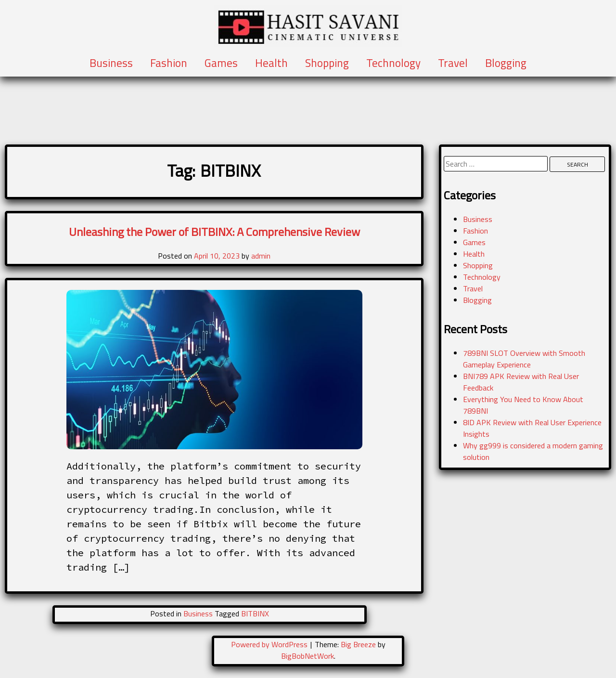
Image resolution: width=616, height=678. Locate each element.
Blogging (506, 63)
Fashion (169, 63)
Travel (453, 63)
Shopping (327, 63)
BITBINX (255, 613)
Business (111, 63)
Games (221, 63)
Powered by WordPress (270, 644)
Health (271, 63)
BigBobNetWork (308, 656)
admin (261, 256)
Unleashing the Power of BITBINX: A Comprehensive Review (214, 232)
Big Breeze (358, 644)
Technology (393, 63)
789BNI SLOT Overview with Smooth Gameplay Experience (524, 359)
